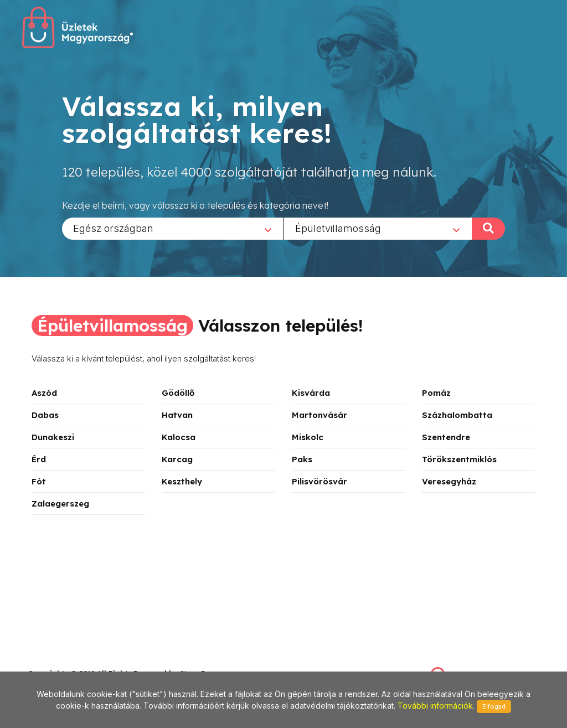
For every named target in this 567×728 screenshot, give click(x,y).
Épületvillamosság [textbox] (338, 228)
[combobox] (173, 228)
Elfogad (494, 706)
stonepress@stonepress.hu (72, 661)
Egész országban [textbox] (113, 228)
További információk (435, 706)
